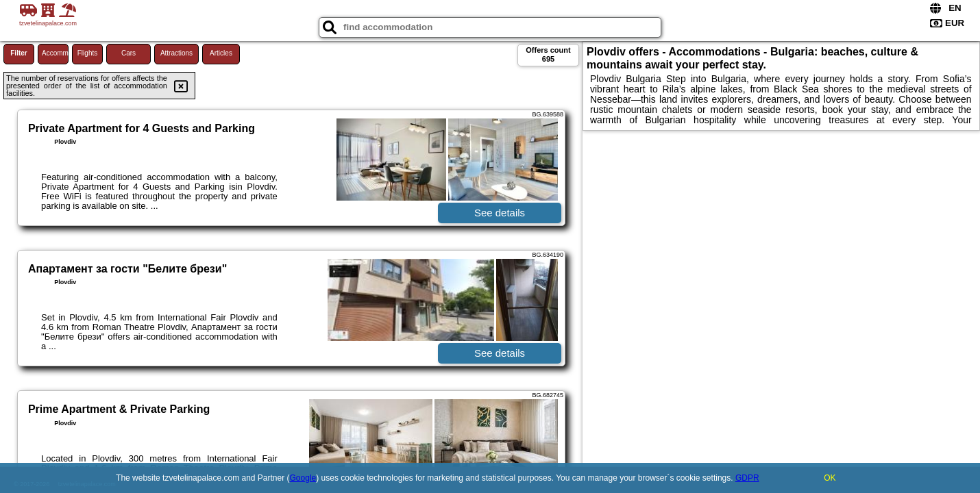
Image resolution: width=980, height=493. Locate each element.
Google (303, 478)
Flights (87, 53)
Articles (221, 53)
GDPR (747, 478)
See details (500, 213)
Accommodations (55, 53)
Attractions (176, 53)
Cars (128, 53)
